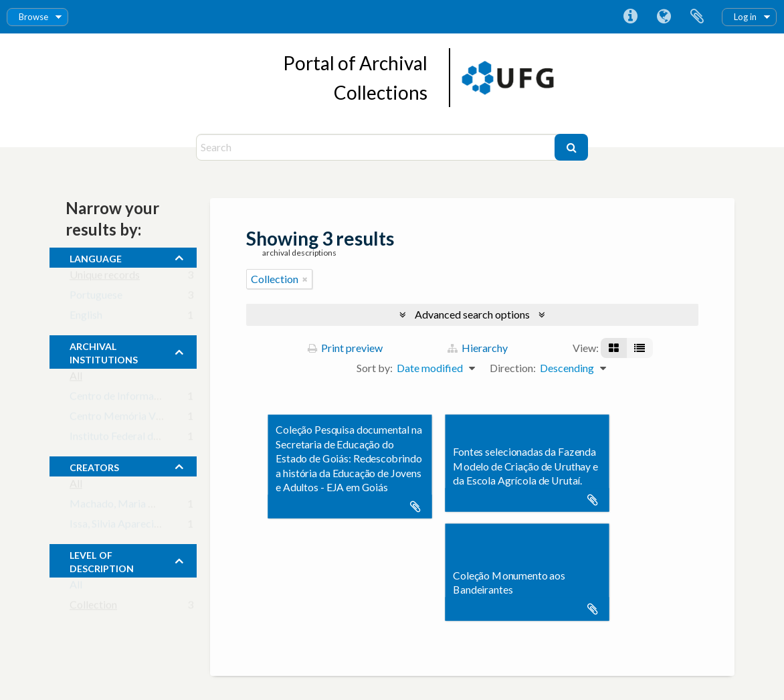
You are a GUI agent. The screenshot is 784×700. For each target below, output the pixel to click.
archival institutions (104, 351)
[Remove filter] (305, 279)
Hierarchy (478, 348)
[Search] (377, 147)
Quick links (630, 17)
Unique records (105, 277)
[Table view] (640, 348)
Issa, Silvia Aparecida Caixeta (136, 526)
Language (664, 17)
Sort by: (375, 368)
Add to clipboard (415, 507)
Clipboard (697, 17)
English (86, 318)
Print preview (345, 348)
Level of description (102, 560)
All (76, 378)
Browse (33, 17)
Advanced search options (472, 314)
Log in (745, 17)
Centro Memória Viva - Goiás (137, 419)
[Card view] (614, 348)
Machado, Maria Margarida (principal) (158, 506)
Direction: (513, 368)
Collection (93, 607)
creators (94, 466)
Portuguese (96, 297)
